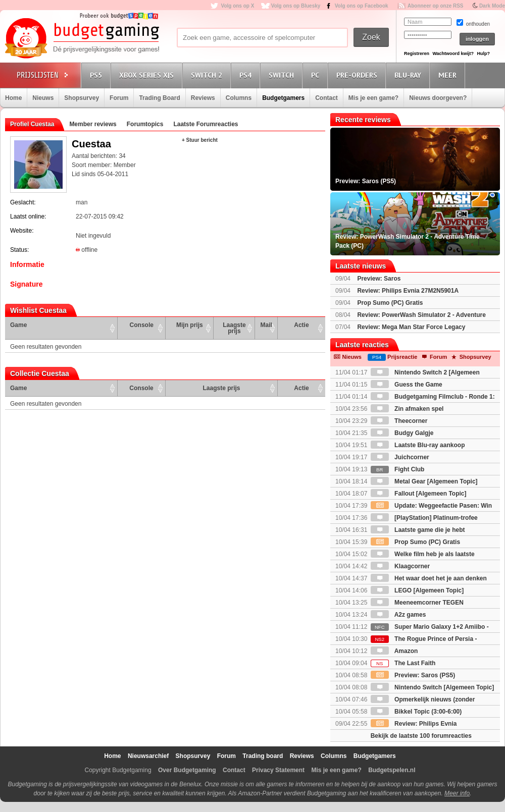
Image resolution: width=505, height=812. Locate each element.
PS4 (247, 75)
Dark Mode (492, 6)
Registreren (417, 53)
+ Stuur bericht (200, 140)
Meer (449, 75)
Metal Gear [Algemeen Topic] (424, 481)
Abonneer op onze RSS (436, 6)
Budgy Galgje (402, 433)
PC (317, 75)
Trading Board (159, 98)
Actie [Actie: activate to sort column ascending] (301, 325)
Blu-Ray (409, 75)
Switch (283, 75)
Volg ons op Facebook (362, 6)
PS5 (97, 75)
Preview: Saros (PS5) (413, 675)
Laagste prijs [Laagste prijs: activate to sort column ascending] (234, 328)
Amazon (394, 651)
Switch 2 (208, 75)
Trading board (263, 756)
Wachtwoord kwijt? (453, 53)
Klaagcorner (400, 566)
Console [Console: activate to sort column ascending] (142, 325)
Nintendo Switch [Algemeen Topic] (432, 687)
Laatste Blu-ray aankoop (418, 445)
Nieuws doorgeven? (438, 98)
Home (13, 98)
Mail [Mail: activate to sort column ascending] (266, 325)
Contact (326, 98)
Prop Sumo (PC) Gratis (390, 303)
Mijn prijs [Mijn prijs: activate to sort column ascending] (190, 325)
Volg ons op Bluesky (296, 6)
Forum (119, 98)
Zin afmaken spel (407, 409)
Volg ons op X (237, 6)
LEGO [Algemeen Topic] (417, 590)
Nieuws (43, 98)
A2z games (398, 615)
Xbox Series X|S (148, 75)
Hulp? (483, 53)
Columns (239, 98)
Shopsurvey (82, 98)
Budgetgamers (283, 98)
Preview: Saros (379, 279)
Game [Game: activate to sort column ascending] (18, 325)
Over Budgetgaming (187, 770)
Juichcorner (400, 457)
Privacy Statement (278, 770)
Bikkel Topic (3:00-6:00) (416, 712)
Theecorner (399, 421)
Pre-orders (358, 75)
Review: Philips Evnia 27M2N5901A (408, 291)
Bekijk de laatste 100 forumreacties (421, 736)
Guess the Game (407, 385)
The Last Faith (403, 663)
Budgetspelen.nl (392, 770)
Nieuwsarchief (148, 756)
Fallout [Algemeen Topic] (419, 494)
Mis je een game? (373, 98)
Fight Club (398, 469)
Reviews (203, 98)
